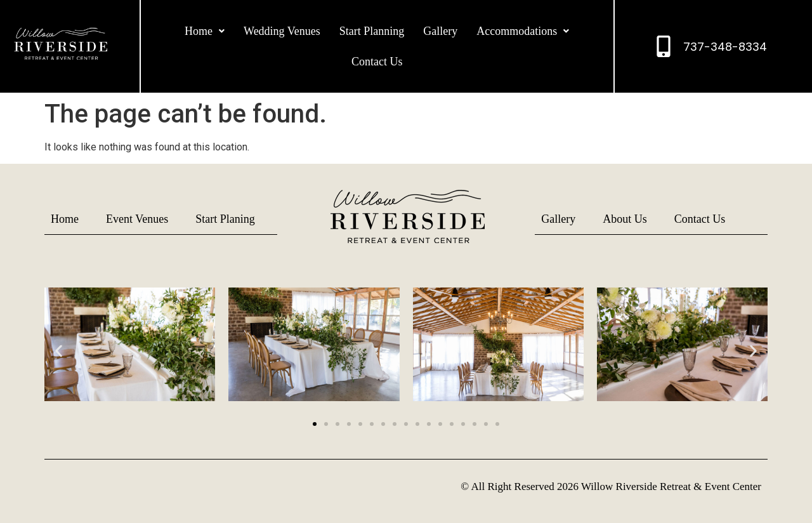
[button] (205, 31)
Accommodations (523, 31)
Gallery (440, 31)
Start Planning (372, 31)
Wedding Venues (282, 31)
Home (205, 31)
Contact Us (377, 62)
